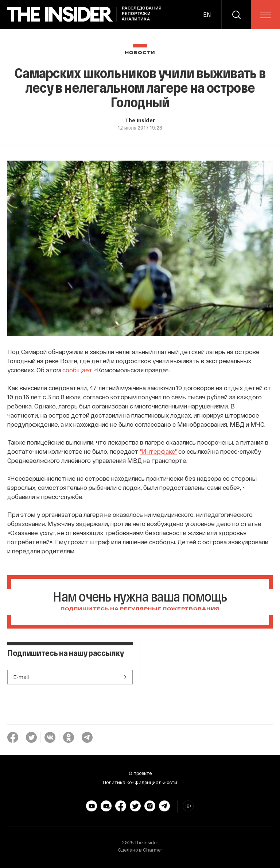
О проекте (140, 773)
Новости (140, 53)
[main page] (60, 14)
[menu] (265, 15)
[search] (236, 15)
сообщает (77, 370)
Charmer (153, 850)
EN (207, 14)
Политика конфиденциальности (140, 782)
